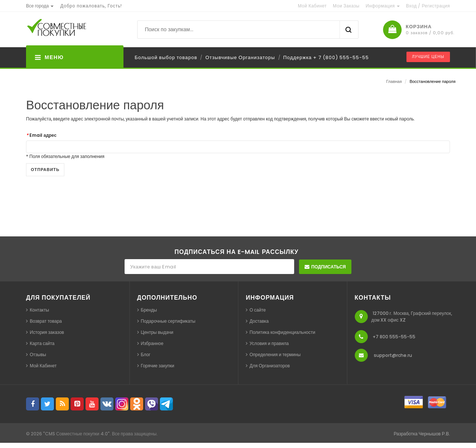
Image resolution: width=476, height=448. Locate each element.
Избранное (152, 343)
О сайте (258, 310)
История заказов (47, 332)
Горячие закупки (158, 366)
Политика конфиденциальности (282, 332)
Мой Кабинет (43, 366)
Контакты (39, 310)
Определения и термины (275, 354)
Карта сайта (42, 343)
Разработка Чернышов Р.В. (422, 434)
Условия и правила (269, 343)
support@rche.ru (393, 355)
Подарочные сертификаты (168, 321)
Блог (146, 354)
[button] (40, 6)
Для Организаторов (270, 366)
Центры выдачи (157, 332)
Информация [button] (383, 6)
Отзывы (38, 354)
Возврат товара (46, 321)
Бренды (149, 310)
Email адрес (41, 135)
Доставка (259, 321)
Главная (394, 81)
